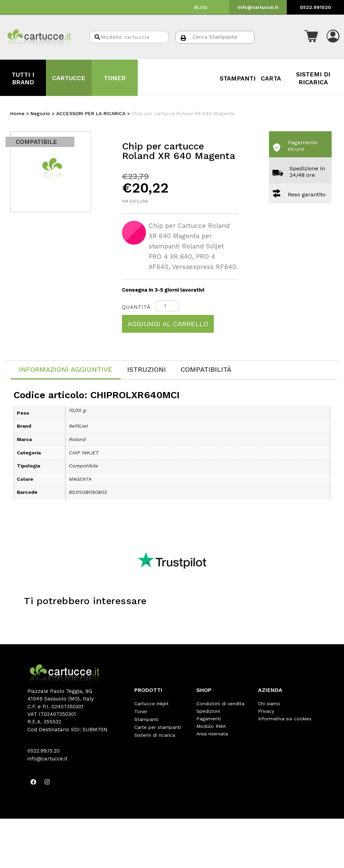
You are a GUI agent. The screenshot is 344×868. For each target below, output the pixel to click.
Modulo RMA (211, 726)
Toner (141, 711)
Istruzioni (146, 369)
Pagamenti (208, 719)
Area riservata (212, 734)
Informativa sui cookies (285, 719)
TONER (115, 78)
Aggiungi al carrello (168, 324)
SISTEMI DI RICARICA (313, 78)
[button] (311, 37)
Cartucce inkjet (151, 704)
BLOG (201, 7)
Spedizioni (208, 711)
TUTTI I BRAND (23, 78)
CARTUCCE (69, 78)
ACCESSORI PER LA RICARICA (91, 113)
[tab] (66, 370)
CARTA (271, 78)
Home (17, 113)
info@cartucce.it (258, 7)
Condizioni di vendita (220, 704)
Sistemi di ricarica (155, 734)
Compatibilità (206, 369)
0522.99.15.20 (44, 751)
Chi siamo (269, 704)
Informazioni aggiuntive (66, 369)
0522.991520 (315, 7)
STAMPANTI (238, 78)
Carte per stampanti (158, 726)
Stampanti (146, 719)
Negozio (40, 113)
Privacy (266, 711)
